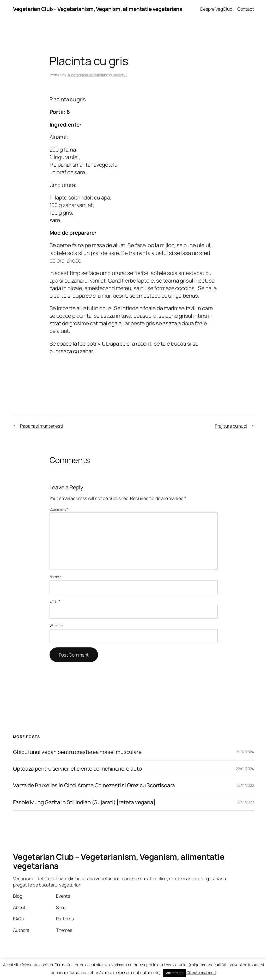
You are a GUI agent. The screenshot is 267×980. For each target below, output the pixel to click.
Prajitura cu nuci (231, 426)
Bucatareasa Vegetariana (87, 75)
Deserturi (120, 75)
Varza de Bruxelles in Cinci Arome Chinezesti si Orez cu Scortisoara (94, 785)
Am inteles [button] (174, 973)
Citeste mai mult (201, 973)
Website (56, 625)
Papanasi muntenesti (42, 426)
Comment (59, 509)
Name (55, 577)
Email (55, 601)
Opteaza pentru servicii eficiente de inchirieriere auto (77, 769)
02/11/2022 (245, 785)
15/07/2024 (245, 752)
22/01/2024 (245, 769)
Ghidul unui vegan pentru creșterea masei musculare (77, 752)
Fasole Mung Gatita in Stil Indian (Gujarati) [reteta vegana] (84, 802)
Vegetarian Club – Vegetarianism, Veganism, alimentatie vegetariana (98, 9)
